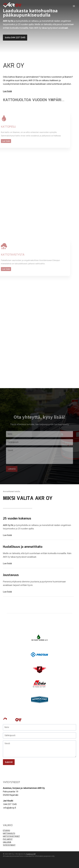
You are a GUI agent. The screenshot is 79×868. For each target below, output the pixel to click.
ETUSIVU (6, 830)
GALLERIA (7, 842)
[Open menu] (74, 6)
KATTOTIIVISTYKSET (11, 836)
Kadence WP (31, 854)
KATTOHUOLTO (9, 833)
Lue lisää (7, 535)
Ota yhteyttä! (7, 861)
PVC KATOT (8, 839)
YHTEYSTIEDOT (9, 845)
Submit (9, 762)
